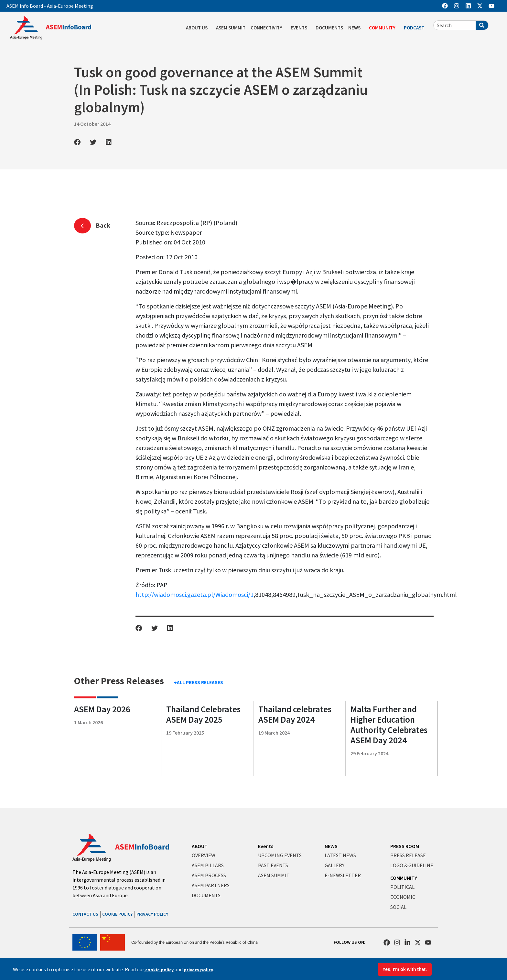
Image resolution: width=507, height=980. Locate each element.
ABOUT (200, 846)
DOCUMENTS (329, 28)
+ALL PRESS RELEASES (199, 682)
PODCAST (416, 28)
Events (266, 846)
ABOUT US (198, 28)
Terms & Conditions (404, 967)
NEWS (356, 28)
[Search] (482, 25)
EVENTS (301, 28)
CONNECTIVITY (268, 28)
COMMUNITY (384, 28)
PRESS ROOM (405, 846)
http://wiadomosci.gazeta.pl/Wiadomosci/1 (194, 594)
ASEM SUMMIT (231, 28)
